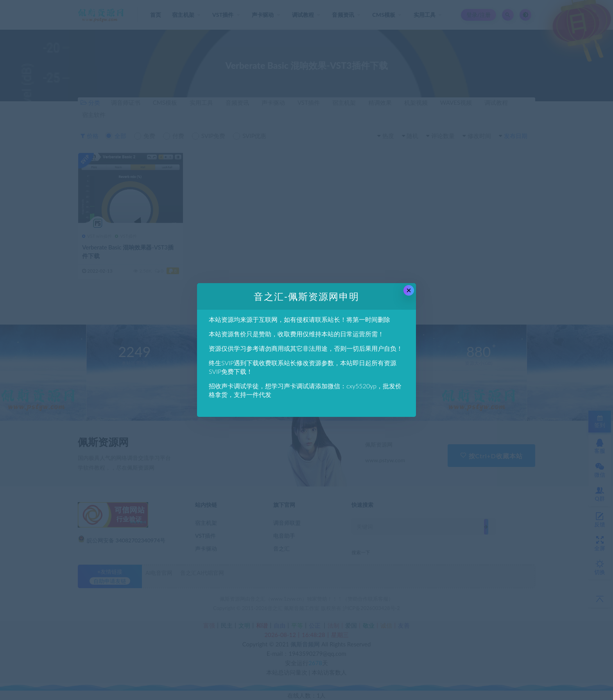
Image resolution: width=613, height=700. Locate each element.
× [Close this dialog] (409, 290)
